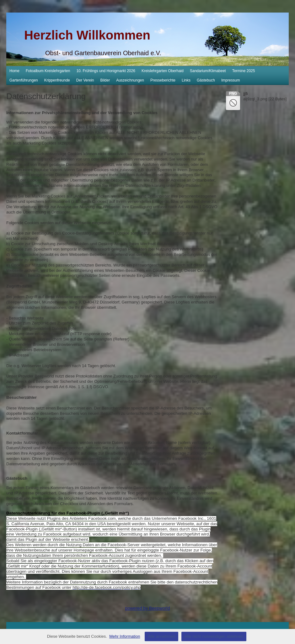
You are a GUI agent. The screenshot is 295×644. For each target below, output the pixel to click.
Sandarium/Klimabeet (208, 71)
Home (14, 71)
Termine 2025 (244, 71)
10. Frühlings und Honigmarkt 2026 (106, 71)
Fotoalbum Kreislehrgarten (48, 71)
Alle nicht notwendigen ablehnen (214, 636)
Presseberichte (163, 80)
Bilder (105, 80)
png (233, 93)
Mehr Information (125, 636)
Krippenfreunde (57, 80)
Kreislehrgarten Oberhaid (163, 71)
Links (186, 80)
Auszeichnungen (130, 80)
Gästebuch (206, 80)
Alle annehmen (161, 636)
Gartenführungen (24, 80)
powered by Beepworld (147, 608)
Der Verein (85, 80)
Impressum (231, 80)
